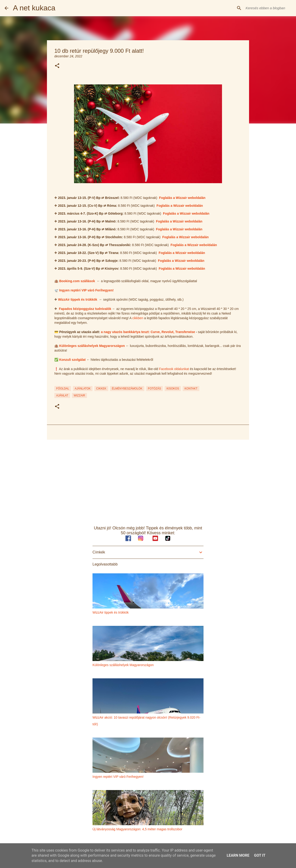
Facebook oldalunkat (174, 369)
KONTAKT (191, 389)
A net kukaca (34, 8)
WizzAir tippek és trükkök (78, 300)
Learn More (238, 855)
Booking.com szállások (77, 281)
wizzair (79, 395)
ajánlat (62, 395)
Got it (260, 855)
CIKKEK (101, 389)
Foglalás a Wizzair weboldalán (182, 198)
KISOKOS (173, 389)
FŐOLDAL (63, 389)
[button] (57, 66)
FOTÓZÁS (155, 389)
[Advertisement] (148, 479)
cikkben (138, 318)
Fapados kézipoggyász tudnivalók (85, 309)
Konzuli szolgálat (72, 360)
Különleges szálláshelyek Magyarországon (92, 346)
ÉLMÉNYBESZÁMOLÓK (127, 389)
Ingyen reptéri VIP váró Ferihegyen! (86, 290)
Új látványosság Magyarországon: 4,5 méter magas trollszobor (137, 829)
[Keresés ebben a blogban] (268, 8)
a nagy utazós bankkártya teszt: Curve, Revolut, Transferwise (148, 332)
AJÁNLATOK (83, 389)
